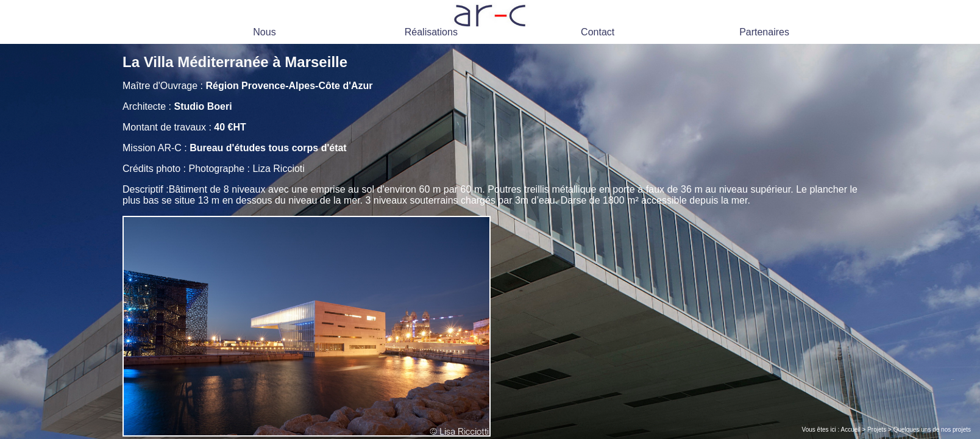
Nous (264, 32)
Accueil (851, 430)
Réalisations (431, 32)
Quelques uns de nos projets (932, 430)
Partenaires (764, 32)
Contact (598, 32)
